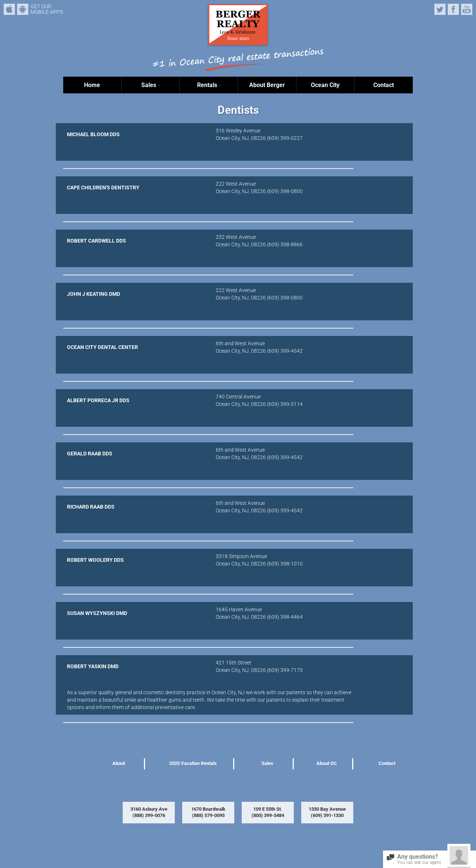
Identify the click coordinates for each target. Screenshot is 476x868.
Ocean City (325, 85)
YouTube (467, 9)
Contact (384, 85)
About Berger (267, 85)
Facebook (453, 9)
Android (23, 9)
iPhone (9, 9)
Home (92, 85)
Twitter (440, 9)
